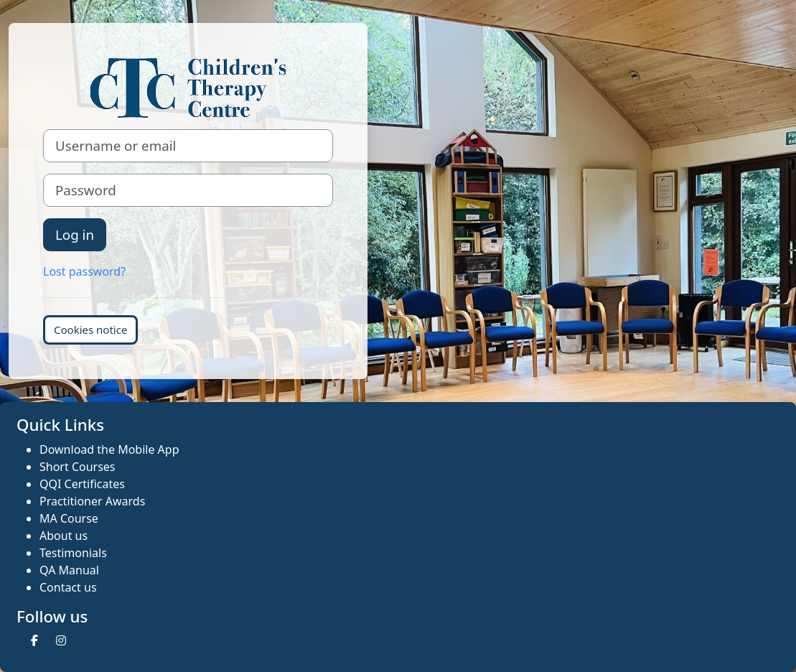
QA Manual (69, 570)
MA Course (69, 518)
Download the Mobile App (109, 449)
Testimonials (73, 553)
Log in (75, 234)
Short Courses (78, 467)
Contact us (68, 587)
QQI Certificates (82, 484)
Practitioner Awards (92, 501)
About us (64, 536)
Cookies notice (90, 330)
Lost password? (84, 271)
